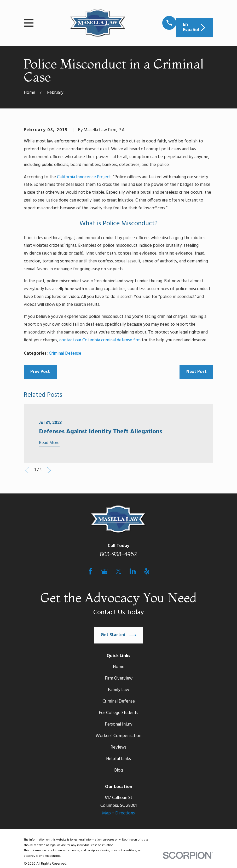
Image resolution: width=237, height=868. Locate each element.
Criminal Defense (65, 353)
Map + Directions (118, 813)
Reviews (118, 747)
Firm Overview (119, 678)
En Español (195, 27)
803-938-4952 (118, 554)
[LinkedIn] (133, 571)
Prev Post (40, 372)
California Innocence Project (84, 177)
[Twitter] (119, 571)
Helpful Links (118, 759)
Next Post (196, 372)
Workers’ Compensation (118, 736)
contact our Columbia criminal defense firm (100, 340)
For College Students (118, 713)
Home (119, 667)
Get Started (119, 635)
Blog (118, 770)
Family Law (118, 690)
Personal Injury (118, 724)
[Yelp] (147, 571)
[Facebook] (90, 571)
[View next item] (49, 470)
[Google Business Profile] (105, 571)
